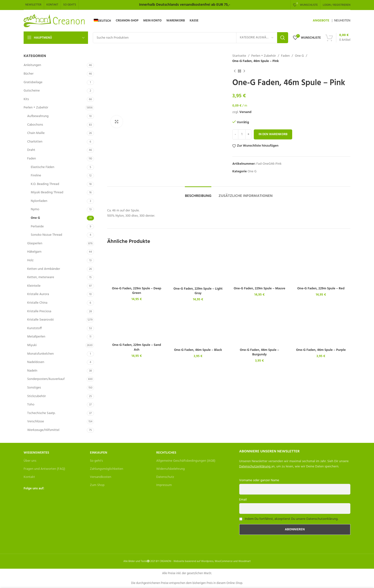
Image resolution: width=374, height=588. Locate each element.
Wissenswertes (36, 453)
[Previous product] (235, 71)
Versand (245, 112)
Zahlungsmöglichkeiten (106, 469)
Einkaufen (99, 453)
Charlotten (35, 142)
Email (243, 500)
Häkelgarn (34, 252)
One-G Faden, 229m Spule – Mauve (260, 289)
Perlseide (37, 227)
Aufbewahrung (38, 116)
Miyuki (32, 345)
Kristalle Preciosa (39, 311)
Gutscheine (32, 91)
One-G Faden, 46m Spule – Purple (321, 350)
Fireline (36, 176)
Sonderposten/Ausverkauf (46, 379)
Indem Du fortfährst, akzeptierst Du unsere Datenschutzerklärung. (291, 519)
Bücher (29, 74)
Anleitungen (32, 65)
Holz (30, 260)
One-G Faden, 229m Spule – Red (321, 289)
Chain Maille (36, 133)
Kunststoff (34, 328)
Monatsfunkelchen (40, 354)
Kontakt (29, 477)
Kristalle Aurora (38, 294)
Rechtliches (166, 453)
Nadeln (32, 371)
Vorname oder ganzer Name (259, 480)
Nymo (35, 209)
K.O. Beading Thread (45, 184)
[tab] (198, 194)
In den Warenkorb (273, 134)
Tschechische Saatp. (41, 413)
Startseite (239, 56)
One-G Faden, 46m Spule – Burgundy (259, 352)
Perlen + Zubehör (36, 108)
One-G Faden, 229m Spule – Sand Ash (137, 347)
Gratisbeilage (33, 82)
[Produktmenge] (242, 134)
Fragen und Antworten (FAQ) (44, 469)
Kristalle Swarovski (40, 320)
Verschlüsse (36, 422)
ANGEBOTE (321, 21)
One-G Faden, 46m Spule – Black (198, 350)
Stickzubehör (36, 396)
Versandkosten (101, 477)
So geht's (96, 461)
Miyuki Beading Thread (47, 192)
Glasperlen (35, 243)
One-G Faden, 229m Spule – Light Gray (198, 291)
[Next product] (244, 71)
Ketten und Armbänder (44, 269)
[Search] (190, 38)
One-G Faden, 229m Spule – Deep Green (137, 291)
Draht (31, 150)
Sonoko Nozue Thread (47, 235)
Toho (31, 405)
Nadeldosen (36, 362)
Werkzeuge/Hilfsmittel (43, 430)
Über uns (30, 461)
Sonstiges (34, 388)
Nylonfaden (39, 201)
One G (35, 218)
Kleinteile (34, 286)
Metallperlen (36, 337)
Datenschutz (165, 477)
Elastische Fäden (43, 167)
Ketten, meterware (41, 277)
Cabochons (35, 125)
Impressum (164, 485)
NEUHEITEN (342, 21)
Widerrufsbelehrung (171, 469)
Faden (32, 159)
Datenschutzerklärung (255, 467)
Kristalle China (37, 303)
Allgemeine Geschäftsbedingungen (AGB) (186, 461)
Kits (26, 99)
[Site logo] (55, 21)
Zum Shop (97, 485)
